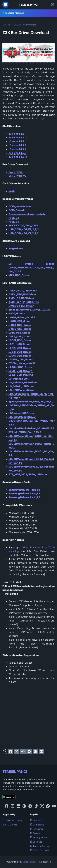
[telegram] (29, 752)
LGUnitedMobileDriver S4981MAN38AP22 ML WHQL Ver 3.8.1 (32, 421)
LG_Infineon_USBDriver (23, 382)
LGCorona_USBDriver (21, 413)
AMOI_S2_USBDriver (21, 298)
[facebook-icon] (7, 806)
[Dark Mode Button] (53, 5)
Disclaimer (37, 829)
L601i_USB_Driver (20, 344)
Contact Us (37, 825)
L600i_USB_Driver (20, 340)
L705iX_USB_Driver (21, 359)
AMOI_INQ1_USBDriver (23, 291)
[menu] (5, 5)
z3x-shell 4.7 (16, 141)
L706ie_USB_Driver (20, 367)
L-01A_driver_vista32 (22, 317)
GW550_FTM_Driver (21, 306)
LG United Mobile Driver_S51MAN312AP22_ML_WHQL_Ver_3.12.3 (32, 268)
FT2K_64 (14, 222)
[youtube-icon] (54, 806)
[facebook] (10, 752)
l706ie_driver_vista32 (22, 363)
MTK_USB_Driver (19, 275)
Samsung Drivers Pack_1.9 (24, 497)
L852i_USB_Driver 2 (21, 375)
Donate (35, 833)
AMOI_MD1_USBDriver (22, 294)
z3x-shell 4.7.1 (17, 145)
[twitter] (17, 752)
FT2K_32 (14, 218)
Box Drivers (16, 172)
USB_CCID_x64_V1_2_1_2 (24, 229)
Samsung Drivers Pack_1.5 (24, 490)
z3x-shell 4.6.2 (18, 138)
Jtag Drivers (16, 248)
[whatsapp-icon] (48, 806)
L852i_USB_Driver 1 (21, 371)
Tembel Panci (28, 5)
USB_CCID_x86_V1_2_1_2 (24, 233)
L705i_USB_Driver (20, 356)
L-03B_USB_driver (20, 329)
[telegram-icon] (30, 806)
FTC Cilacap (10, 825)
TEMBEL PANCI (15, 772)
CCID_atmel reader (20, 206)
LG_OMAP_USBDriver (22, 386)
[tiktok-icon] (36, 806)
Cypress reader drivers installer (28, 214)
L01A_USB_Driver (19, 333)
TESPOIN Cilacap (12, 820)
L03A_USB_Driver (20, 336)
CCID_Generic (17, 210)
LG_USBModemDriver (22, 390)
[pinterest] (35, 752)
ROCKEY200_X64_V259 (23, 225)
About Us (36, 820)
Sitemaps (36, 842)
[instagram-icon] (12, 806)
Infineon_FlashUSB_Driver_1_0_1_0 (29, 310)
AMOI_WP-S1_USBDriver (24, 302)
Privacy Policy (38, 837)
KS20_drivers (17, 313)
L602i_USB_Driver (20, 348)
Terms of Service (40, 846)
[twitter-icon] (42, 806)
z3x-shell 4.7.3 (17, 153)
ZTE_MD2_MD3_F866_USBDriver (29, 474)
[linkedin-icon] (18, 806)
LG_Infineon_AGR (19, 379)
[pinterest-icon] (24, 806)
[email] (42, 752)
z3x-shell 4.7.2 (17, 149)
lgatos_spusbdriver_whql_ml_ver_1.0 (31, 402)
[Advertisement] (28, 716)
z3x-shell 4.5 (16, 134)
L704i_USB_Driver (20, 352)
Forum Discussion (40, 850)
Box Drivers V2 (17, 176)
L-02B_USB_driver (20, 325)
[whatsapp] (23, 752)
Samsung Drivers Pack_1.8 (24, 493)
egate (12, 191)
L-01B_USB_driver (20, 321)
